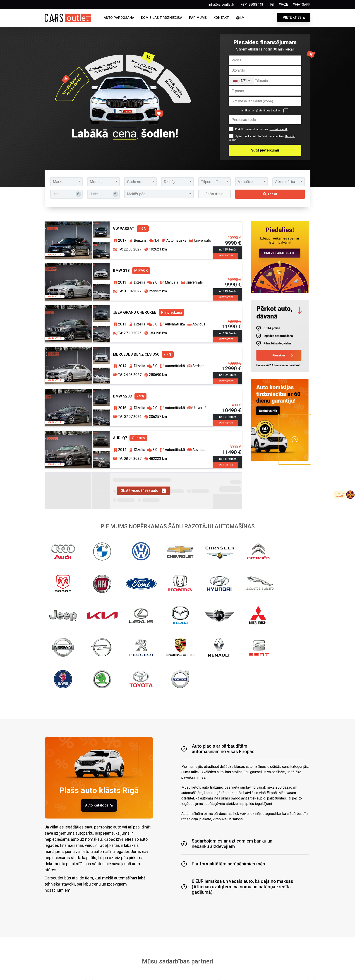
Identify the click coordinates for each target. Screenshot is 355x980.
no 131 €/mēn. (229, 409)
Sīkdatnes (208, 972)
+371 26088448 (252, 5)
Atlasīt (270, 194)
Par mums (198, 18)
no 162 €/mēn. (229, 368)
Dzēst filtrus (215, 194)
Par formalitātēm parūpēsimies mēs (223, 754)
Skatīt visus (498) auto (143, 485)
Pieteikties (292, 17)
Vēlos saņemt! (230, 920)
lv (240, 18)
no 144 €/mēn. (229, 450)
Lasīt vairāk (200, 930)
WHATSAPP (302, 5)
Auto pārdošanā (119, 18)
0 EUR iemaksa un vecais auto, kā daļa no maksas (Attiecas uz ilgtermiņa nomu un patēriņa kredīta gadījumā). (237, 777)
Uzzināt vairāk (279, 129)
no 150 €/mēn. (229, 327)
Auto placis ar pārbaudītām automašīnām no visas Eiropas (218, 639)
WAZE (284, 5)
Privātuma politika (144, 972)
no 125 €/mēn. (229, 245)
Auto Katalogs (99, 695)
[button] (66, 182)
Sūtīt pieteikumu (265, 150)
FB (272, 5)
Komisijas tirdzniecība (162, 18)
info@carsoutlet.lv (222, 5)
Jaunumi (184, 956)
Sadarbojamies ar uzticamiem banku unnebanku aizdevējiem (227, 734)
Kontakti (222, 18)
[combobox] (241, 81)
